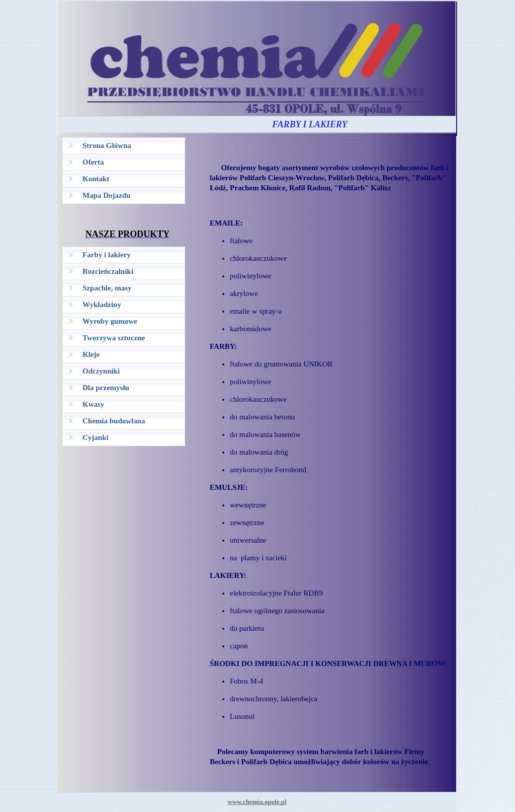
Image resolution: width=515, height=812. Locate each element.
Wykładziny (102, 305)
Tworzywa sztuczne (114, 338)
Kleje (91, 354)
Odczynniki (101, 371)
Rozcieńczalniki (108, 271)
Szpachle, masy (107, 288)
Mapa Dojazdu (106, 195)
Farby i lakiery (107, 255)
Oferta (93, 162)
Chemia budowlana (114, 421)
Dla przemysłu (106, 388)
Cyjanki (96, 437)
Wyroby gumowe (110, 321)
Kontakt (96, 179)
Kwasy (93, 404)
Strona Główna (107, 145)
